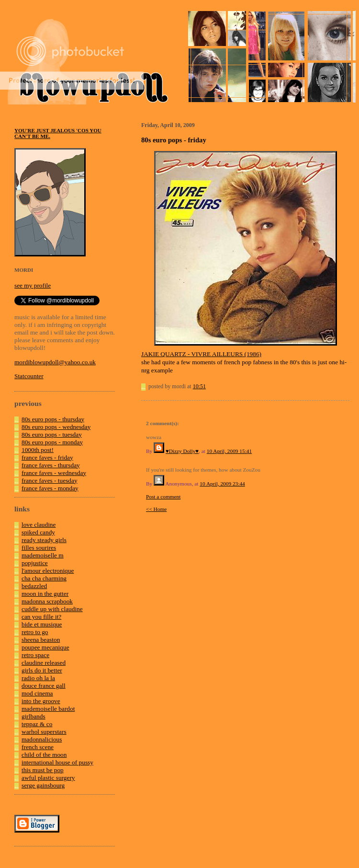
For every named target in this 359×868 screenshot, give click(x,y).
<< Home (156, 509)
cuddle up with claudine (52, 609)
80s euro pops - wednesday (56, 427)
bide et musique (42, 624)
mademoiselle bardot (48, 709)
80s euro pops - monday (52, 442)
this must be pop (43, 770)
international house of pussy (57, 762)
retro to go (35, 632)
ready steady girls (44, 540)
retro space (35, 655)
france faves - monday (50, 488)
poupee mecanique (45, 647)
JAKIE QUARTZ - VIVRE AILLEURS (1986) (201, 354)
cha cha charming (44, 578)
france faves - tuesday (50, 480)
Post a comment (163, 497)
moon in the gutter (45, 594)
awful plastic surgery (48, 778)
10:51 (199, 386)
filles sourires (39, 548)
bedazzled (34, 586)
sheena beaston (41, 640)
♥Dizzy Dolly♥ (182, 451)
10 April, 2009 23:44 (222, 484)
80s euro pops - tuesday (52, 434)
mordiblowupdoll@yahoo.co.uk (55, 362)
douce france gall (44, 686)
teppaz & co (37, 724)
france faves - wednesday (54, 473)
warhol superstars (44, 732)
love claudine (39, 525)
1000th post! (38, 450)
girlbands (34, 716)
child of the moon (44, 755)
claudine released (44, 663)
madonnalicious (42, 739)
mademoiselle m (43, 555)
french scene (38, 747)
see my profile (33, 285)
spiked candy (38, 532)
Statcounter (29, 376)
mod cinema (37, 693)
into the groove (41, 701)
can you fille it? (41, 617)
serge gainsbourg (43, 785)
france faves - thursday (51, 465)
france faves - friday (47, 457)
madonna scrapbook (47, 601)
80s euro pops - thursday (53, 419)
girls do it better (42, 670)
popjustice (35, 563)
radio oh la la (38, 678)
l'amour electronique (48, 571)
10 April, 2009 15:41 (229, 451)
